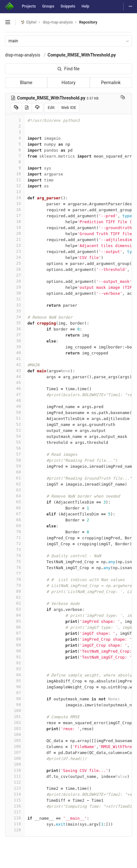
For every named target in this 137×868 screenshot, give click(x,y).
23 (15, 251)
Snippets (68, 6)
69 (15, 526)
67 (15, 514)
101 (15, 717)
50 (15, 412)
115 (15, 800)
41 (15, 359)
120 (15, 830)
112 (15, 782)
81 (15, 597)
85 (15, 621)
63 (15, 490)
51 (15, 418)
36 (15, 329)
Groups (48, 6)
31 (15, 299)
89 (15, 645)
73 (15, 550)
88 (15, 639)
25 (15, 263)
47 (15, 394)
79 (15, 585)
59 (15, 466)
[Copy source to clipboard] (16, 108)
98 (15, 699)
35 (15, 323)
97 (15, 693)
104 (15, 734)
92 (15, 663)
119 (15, 824)
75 (15, 561)
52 (15, 424)
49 (15, 406)
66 (15, 508)
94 (15, 675)
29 (15, 287)
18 (15, 221)
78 (15, 579)
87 (15, 633)
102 (15, 722)
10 (15, 174)
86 (15, 627)
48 (15, 400)
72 (15, 544)
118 (15, 818)
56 (15, 448)
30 (15, 293)
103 (15, 728)
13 (15, 192)
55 (15, 442)
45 (15, 383)
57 (15, 454)
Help (86, 6)
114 (15, 794)
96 (15, 687)
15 (15, 204)
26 (15, 269)
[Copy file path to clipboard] (123, 98)
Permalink (111, 83)
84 (15, 615)
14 (15, 198)
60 (15, 472)
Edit (51, 108)
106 (15, 746)
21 (15, 239)
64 (15, 496)
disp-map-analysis (23, 55)
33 (15, 311)
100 (15, 711)
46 (15, 388)
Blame (26, 83)
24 (15, 257)
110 (15, 770)
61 (15, 478)
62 (15, 484)
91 (15, 657)
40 (15, 353)
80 (15, 591)
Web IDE (69, 108)
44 (15, 377)
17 (15, 216)
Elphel (28, 22)
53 (15, 430)
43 (15, 371)
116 (15, 806)
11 (15, 180)
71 (15, 538)
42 (15, 365)
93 (15, 669)
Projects (29, 6)
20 (15, 233)
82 (15, 603)
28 (15, 281)
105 (15, 740)
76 (15, 567)
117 (15, 812)
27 (15, 275)
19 (15, 227)
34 (15, 317)
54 (15, 436)
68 (15, 520)
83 (15, 609)
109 (15, 764)
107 (15, 752)
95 (15, 681)
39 (15, 347)
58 (15, 460)
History (69, 83)
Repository (88, 22)
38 (15, 341)
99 (15, 705)
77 (15, 573)
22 (15, 245)
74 (15, 555)
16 (15, 210)
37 (15, 335)
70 (15, 532)
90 (15, 651)
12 (15, 186)
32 (15, 305)
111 (15, 776)
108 (15, 758)
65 (15, 502)
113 (15, 788)
